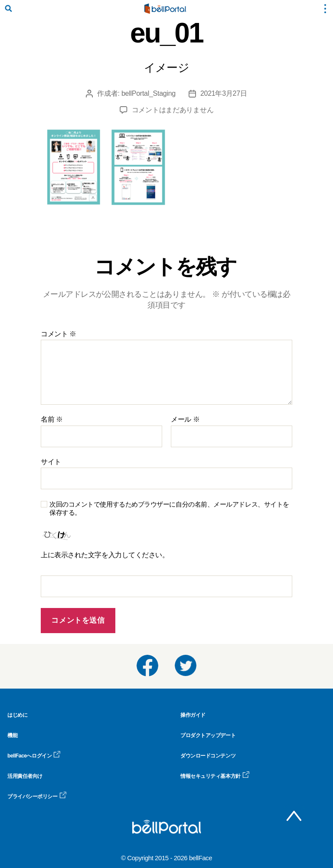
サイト (51, 462)
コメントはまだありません (173, 110)
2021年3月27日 (224, 93)
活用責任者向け (25, 776)
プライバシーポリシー (37, 796)
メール (185, 419)
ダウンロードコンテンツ (208, 756)
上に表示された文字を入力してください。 (105, 555)
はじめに (17, 715)
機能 (12, 735)
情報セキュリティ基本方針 (215, 776)
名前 (52, 419)
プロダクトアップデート (208, 735)
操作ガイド (193, 715)
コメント (59, 334)
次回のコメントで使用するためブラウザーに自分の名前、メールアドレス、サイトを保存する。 (169, 508)
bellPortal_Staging (149, 93)
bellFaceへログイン (34, 756)
